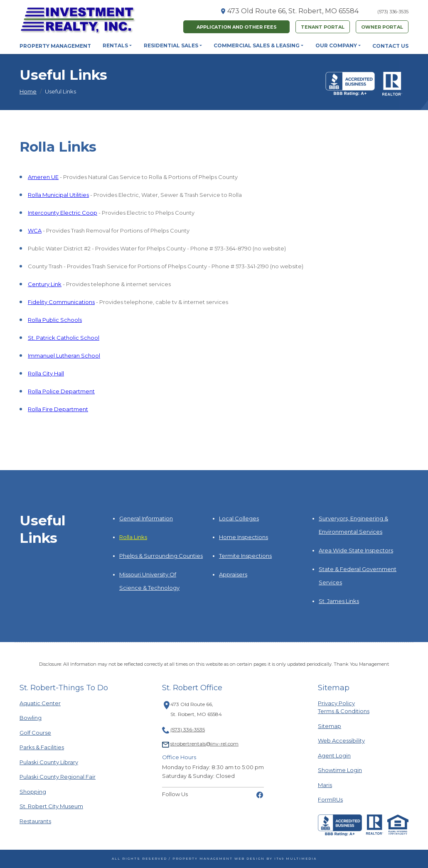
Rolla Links (133, 537)
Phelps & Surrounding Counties (161, 556)
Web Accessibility (341, 740)
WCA (35, 230)
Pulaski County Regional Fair (58, 776)
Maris (325, 785)
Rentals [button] (115, 45)
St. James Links (339, 601)
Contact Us (390, 46)
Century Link (45, 284)
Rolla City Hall (46, 373)
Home (28, 91)
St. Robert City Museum (51, 806)
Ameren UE (43, 177)
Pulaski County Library (49, 762)
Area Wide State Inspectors (356, 550)
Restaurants (40, 821)
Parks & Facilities (42, 747)
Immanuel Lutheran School (64, 356)
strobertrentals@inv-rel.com (204, 744)
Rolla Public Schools (55, 320)
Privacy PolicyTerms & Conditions (344, 707)
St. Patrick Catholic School (64, 338)
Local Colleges (239, 518)
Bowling (40, 717)
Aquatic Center (40, 703)
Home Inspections (244, 537)
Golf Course (40, 732)
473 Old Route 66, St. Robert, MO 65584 (293, 11)
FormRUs (330, 799)
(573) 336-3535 (393, 12)
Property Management (55, 46)
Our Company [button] (336, 45)
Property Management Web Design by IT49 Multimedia (245, 859)
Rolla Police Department (61, 391)
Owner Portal (382, 27)
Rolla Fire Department (58, 409)
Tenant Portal (323, 27)
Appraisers (233, 574)
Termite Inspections (245, 556)
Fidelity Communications (61, 302)
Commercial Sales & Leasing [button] (257, 45)
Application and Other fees (237, 27)
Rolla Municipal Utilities (58, 195)
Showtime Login (340, 770)
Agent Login (334, 755)
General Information (146, 518)
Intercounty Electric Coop (63, 213)
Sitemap (330, 726)
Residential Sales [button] (171, 45)
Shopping (40, 791)
